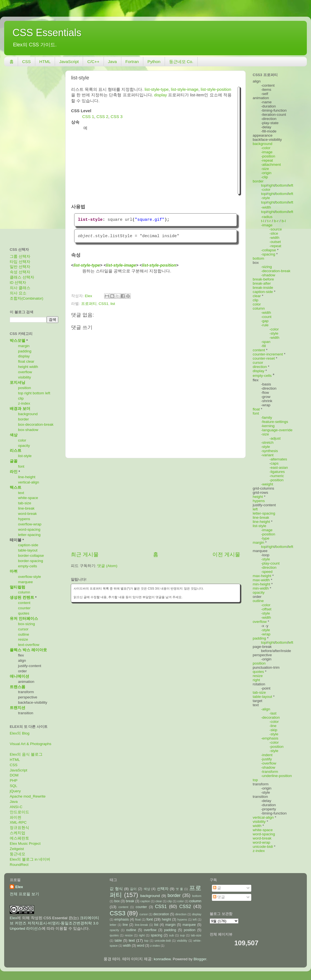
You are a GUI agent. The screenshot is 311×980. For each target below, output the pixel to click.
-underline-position (276, 776)
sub (171, 935)
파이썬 (16, 817)
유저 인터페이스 (24, 619)
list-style (25, 456)
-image (267, 152)
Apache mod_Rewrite (28, 796)
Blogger (200, 959)
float (22, 361)
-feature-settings (275, 422)
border (23, 419)
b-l (284, 221)
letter (113, 925)
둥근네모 (17, 854)
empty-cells (27, 566)
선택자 (163, 889)
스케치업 (17, 833)
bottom (38, 393)
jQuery (15, 791)
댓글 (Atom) (107, 566)
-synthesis (269, 451)
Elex (19, 887)
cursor (23, 629)
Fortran (132, 62)
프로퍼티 (89, 304)
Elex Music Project (25, 844)
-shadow (268, 275)
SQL (13, 786)
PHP (14, 780)
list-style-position (216, 89)
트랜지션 (17, 708)
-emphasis (270, 738)
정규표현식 (19, 828)
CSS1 (103, 304)
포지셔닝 (17, 383)
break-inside (263, 288)
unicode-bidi (263, 847)
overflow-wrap (30, 524)
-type (265, 538)
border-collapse (31, 556)
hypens (24, 519)
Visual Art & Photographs (31, 744)
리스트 (16, 451)
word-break (27, 514)
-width (266, 207)
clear (30, 361)
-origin (266, 173)
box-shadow (28, 430)
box (117, 901)
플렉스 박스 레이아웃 (28, 650)
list (113, 304)
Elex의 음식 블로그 (26, 754)
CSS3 (117, 913)
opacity (24, 446)
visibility (25, 377)
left (48, 393)
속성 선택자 (20, 272)
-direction (269, 567)
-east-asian (279, 468)
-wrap (266, 634)
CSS (27, 62)
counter (24, 608)
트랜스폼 (17, 687)
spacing (157, 935)
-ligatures (277, 472)
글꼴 (14, 461)
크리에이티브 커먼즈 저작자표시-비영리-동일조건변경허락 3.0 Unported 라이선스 (54, 923)
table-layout (28, 550)
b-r (276, 221)
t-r (269, 221)
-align (266, 709)
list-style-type (157, 89)
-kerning (268, 426)
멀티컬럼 (17, 587)
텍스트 (16, 488)
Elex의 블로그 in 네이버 (30, 859)
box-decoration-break (36, 424)
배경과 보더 (20, 409)
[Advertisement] (155, 505)
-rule (265, 325)
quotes (24, 613)
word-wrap (261, 842)
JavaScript (69, 62)
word (141, 946)
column (24, 592)
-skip (273, 730)
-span (266, 342)
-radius (267, 217)
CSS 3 (116, 117)
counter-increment (268, 354)
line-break (26, 508)
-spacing (268, 254)
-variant (267, 455)
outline (24, 634)
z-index (24, 403)
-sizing (266, 267)
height (23, 367)
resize (23, 639)
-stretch (267, 443)
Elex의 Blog (20, 733)
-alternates (278, 459)
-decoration (270, 717)
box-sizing (27, 624)
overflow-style (30, 577)
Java (112, 62)
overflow (25, 372)
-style (265, 198)
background (28, 414)
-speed (267, 572)
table (118, 941)
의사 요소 (18, 293)
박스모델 (17, 341)
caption (145, 901)
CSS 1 (88, 117)
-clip (264, 177)
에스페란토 (19, 838)
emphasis (122, 919)
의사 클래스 (20, 288)
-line (273, 726)
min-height (261, 584)
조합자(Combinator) (27, 298)
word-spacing (29, 529)
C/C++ (93, 62)
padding (25, 351)
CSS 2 (102, 117)
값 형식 (116, 889)
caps (275, 463)
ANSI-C (16, 807)
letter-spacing (29, 535)
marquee (25, 582)
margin (24, 346)
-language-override (277, 430)
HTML (45, 62)
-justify (266, 759)
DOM (14, 775)
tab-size (25, 503)
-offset (266, 609)
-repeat (267, 160)
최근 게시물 (85, 554)
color (22, 440)
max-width (261, 580)
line (125, 925)
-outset (275, 242)
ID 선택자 (18, 283)
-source (276, 229)
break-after (262, 283)
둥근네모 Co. (181, 62)
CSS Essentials (47, 33)
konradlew (162, 959)
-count (266, 317)
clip (21, 398)
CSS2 (185, 906)
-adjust (275, 438)
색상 (14, 435)
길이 (133, 889)
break (130, 901)
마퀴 (14, 571)
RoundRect (19, 865)
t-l (263, 221)
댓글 (219, 897)
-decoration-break (276, 271)
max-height (262, 576)
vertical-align (29, 482)
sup (182, 935)
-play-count (270, 563)
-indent (267, 755)
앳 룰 (179, 889)
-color (266, 148)
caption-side (28, 545)
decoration (161, 914)
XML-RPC (18, 822)
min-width (261, 588)
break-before (263, 279)
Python (154, 62)
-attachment (271, 165)
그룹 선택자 (20, 256)
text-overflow (29, 645)
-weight (267, 484)
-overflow (269, 763)
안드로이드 (19, 812)
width (34, 367)
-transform (270, 772)
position (25, 388)
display (160, 95)
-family (267, 418)
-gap (265, 321)
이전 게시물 (226, 554)
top (21, 393)
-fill (263, 346)
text (21, 493)
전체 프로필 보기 (24, 894)
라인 (14, 472)
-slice (274, 233)
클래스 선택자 (22, 277)
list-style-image (185, 89)
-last (273, 713)
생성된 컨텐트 (22, 597)
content (24, 603)
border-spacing (31, 561)
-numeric (277, 476)
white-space (28, 498)
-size (265, 169)
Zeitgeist (17, 849)
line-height (27, 477)
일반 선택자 (20, 267)
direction (260, 367)
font (21, 466)
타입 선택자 (20, 262)
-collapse (269, 250)
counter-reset (264, 358)
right (28, 393)
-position (268, 156)
